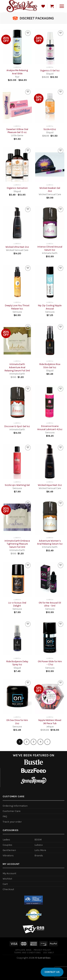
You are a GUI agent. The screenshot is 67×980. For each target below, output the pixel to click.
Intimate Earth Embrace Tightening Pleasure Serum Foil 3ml (17, 544)
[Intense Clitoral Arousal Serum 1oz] (50, 223)
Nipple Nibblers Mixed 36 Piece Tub (50, 722)
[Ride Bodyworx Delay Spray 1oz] (17, 638)
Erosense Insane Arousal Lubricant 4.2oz (50, 428)
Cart (5, 884)
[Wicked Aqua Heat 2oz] (50, 461)
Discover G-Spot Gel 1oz (17, 426)
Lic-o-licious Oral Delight (17, 604)
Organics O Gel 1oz (50, 71)
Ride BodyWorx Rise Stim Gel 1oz (50, 366)
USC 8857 (49, 953)
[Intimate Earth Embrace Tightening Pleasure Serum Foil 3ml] (17, 517)
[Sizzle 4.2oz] (50, 106)
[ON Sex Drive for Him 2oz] (17, 697)
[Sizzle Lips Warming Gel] (17, 461)
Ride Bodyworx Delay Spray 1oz (17, 663)
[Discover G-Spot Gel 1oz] (17, 403)
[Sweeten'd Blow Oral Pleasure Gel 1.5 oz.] (17, 106)
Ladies (6, 840)
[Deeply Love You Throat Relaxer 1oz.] (17, 282)
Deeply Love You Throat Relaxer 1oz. (17, 307)
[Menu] (62, 6)
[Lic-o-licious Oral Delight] (17, 579)
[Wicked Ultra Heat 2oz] (17, 223)
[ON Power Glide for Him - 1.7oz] (50, 638)
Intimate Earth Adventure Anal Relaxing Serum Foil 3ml (17, 367)
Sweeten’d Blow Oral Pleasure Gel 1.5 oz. (17, 131)
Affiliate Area (23, 950)
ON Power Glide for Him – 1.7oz (50, 663)
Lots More (40, 850)
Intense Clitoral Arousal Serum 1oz (50, 248)
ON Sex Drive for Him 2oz (17, 722)
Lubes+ (39, 845)
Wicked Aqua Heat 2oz (50, 485)
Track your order (12, 822)
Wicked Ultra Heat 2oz (17, 247)
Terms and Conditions (27, 953)
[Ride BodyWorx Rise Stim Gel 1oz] (50, 341)
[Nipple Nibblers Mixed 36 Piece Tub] (50, 697)
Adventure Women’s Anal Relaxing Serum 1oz (50, 542)
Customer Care (12, 811)
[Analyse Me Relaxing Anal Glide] (17, 47)
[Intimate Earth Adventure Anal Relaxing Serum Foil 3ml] (17, 341)
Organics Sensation (17, 188)
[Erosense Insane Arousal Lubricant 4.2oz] (50, 403)
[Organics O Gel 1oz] (50, 47)
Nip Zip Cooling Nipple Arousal (50, 307)
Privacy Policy (42, 950)
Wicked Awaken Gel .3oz (50, 190)
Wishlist (7, 879)
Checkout (8, 889)
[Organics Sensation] (17, 165)
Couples (7, 845)
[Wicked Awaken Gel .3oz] (50, 165)
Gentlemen (9, 850)
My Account (9, 873)
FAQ (5, 816)
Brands (39, 856)
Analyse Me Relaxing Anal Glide (17, 72)
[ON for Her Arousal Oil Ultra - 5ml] (50, 579)
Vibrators (8, 856)
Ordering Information (15, 806)
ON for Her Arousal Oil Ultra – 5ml (50, 604)
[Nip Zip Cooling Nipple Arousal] (50, 282)
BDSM (38, 840)
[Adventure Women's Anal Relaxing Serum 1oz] (50, 517)
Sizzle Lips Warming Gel (17, 485)
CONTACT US (52, 972)
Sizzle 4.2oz (50, 129)
